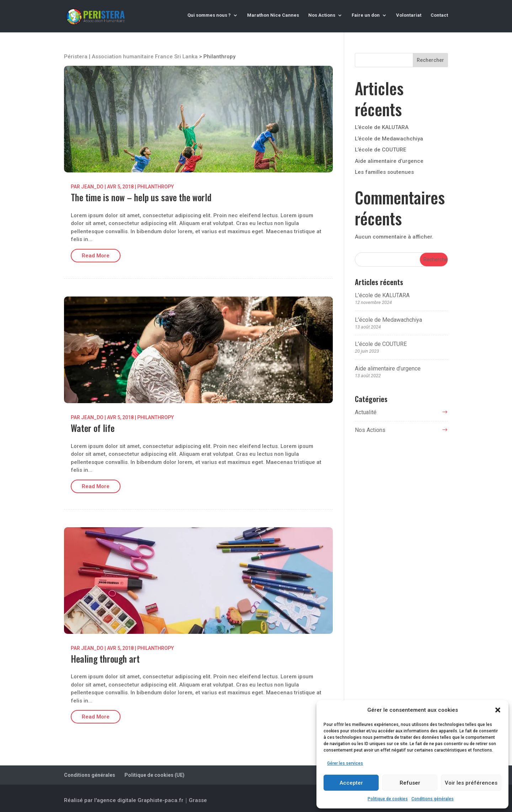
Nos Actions (322, 15)
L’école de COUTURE (380, 150)
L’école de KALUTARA (382, 127)
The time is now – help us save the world (141, 197)
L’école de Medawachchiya (389, 139)
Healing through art (105, 659)
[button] (498, 710)
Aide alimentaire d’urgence (389, 161)
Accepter (351, 783)
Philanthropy (156, 187)
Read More (96, 256)
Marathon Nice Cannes (273, 15)
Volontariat (409, 15)
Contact (439, 15)
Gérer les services (345, 763)
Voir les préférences (471, 783)
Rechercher (430, 60)
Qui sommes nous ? (209, 15)
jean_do (92, 187)
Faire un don (366, 15)
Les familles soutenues (384, 172)
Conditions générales (433, 799)
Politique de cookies (388, 799)
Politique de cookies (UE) (154, 775)
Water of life (93, 428)
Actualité (366, 412)
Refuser (410, 783)
